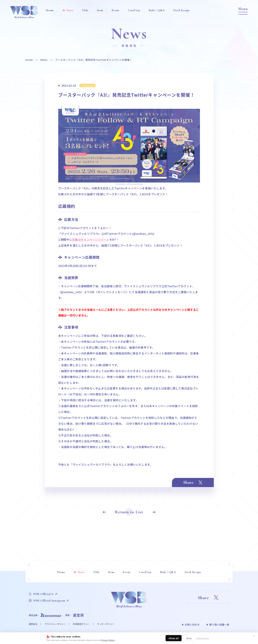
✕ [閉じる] (254, 636)
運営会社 (33, 624)
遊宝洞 (78, 615)
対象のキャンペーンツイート (91, 239)
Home (29, 60)
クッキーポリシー (106, 624)
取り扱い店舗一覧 (219, 624)
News (44, 60)
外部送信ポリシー (81, 624)
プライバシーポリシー (55, 624)
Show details (203, 638)
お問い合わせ (192, 624)
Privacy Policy (108, 640)
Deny (189, 638)
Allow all (174, 638)
